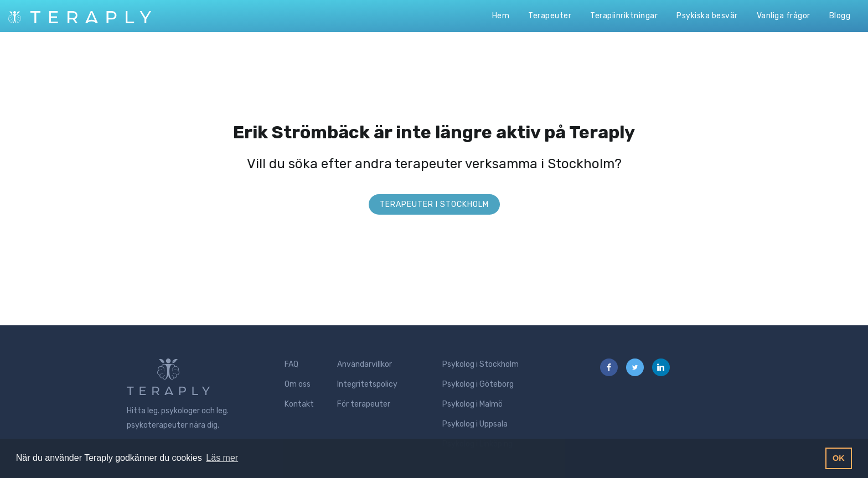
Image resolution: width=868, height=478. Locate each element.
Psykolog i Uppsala (475, 424)
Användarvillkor (365, 364)
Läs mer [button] (222, 458)
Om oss (298, 384)
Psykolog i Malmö (472, 404)
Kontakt (299, 404)
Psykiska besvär (707, 16)
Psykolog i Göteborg (478, 384)
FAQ (291, 364)
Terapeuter (550, 16)
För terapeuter (364, 404)
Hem (501, 16)
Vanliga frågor (784, 16)
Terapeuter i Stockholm (434, 204)
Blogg (840, 16)
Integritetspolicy (367, 384)
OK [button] (839, 458)
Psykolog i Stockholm (480, 364)
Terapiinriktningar (624, 16)
